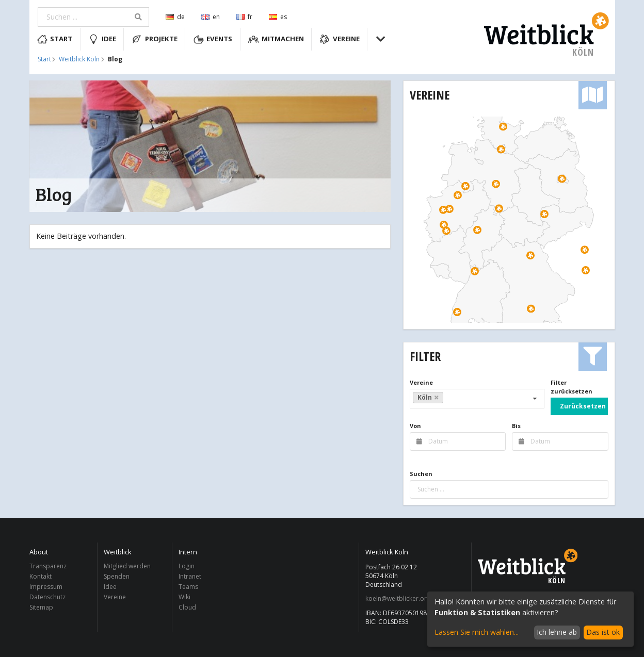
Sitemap (41, 607)
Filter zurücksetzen (571, 387)
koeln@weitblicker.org (398, 599)
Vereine (340, 39)
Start (55, 39)
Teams (188, 587)
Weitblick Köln (79, 59)
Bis (516, 426)
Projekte (155, 39)
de (175, 17)
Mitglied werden (127, 566)
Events (213, 39)
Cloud (187, 607)
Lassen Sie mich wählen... (477, 632)
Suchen (421, 474)
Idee (102, 39)
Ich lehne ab (557, 632)
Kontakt (41, 576)
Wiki (184, 597)
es (278, 17)
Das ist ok (603, 632)
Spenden (117, 576)
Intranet (190, 576)
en (211, 17)
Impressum (46, 587)
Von (415, 426)
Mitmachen (276, 39)
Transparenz (48, 566)
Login (187, 566)
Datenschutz (47, 597)
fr (244, 17)
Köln (428, 397)
